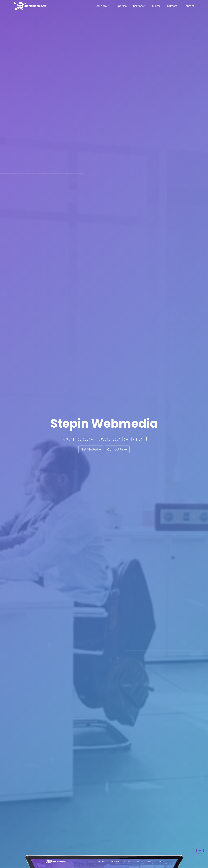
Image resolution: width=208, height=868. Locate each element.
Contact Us (117, 449)
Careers (172, 6)
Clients (156, 6)
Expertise (121, 6)
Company (101, 6)
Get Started (91, 449)
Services (138, 6)
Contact (189, 6)
